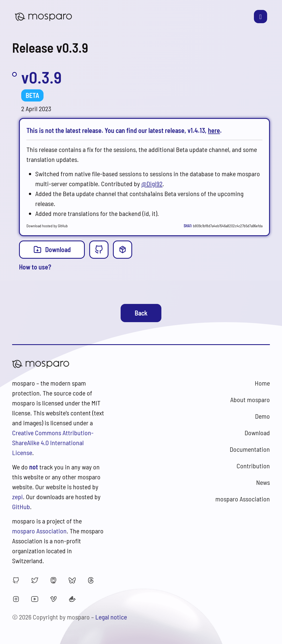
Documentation (250, 449)
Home (262, 383)
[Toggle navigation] (261, 17)
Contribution (253, 466)
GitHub (21, 507)
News (263, 482)
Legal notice (111, 617)
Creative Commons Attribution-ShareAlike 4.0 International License (53, 443)
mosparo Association (39, 531)
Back (141, 313)
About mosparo (250, 400)
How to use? (35, 267)
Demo (262, 416)
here (214, 130)
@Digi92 (152, 184)
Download (52, 249)
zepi (17, 497)
